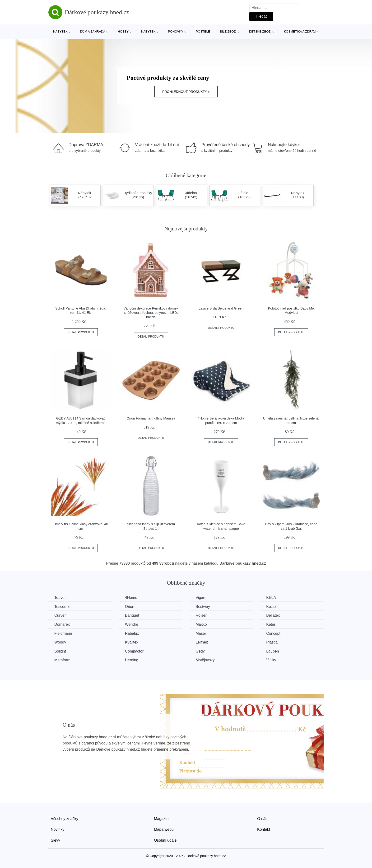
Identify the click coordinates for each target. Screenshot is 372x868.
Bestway (203, 607)
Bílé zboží (228, 31)
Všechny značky (65, 819)
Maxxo (201, 624)
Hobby (123, 31)
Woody (60, 642)
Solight (60, 651)
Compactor (134, 651)
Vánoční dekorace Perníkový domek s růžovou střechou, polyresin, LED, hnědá (151, 313)
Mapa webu (164, 829)
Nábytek (60, 31)
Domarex (62, 624)
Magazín (161, 819)
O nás (262, 819)
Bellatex (273, 615)
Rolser (201, 615)
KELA (271, 598)
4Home (131, 598)
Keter (271, 624)
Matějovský (205, 660)
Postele (203, 31)
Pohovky (176, 31)
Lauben (272, 651)
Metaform (62, 660)
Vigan (200, 598)
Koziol (271, 607)
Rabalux (132, 633)
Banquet (132, 615)
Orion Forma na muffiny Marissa (151, 418)
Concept (273, 633)
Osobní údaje (165, 840)
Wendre (132, 624)
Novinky (58, 829)
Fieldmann (63, 633)
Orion (130, 607)
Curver (60, 615)
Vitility (271, 660)
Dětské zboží (260, 31)
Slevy (55, 840)
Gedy (200, 651)
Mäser (201, 633)
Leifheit (202, 642)
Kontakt (264, 829)
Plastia (272, 642)
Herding (132, 660)
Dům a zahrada (93, 31)
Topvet (60, 598)
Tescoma (62, 607)
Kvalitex (132, 642)
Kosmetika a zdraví (300, 31)
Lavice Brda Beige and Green (221, 308)
